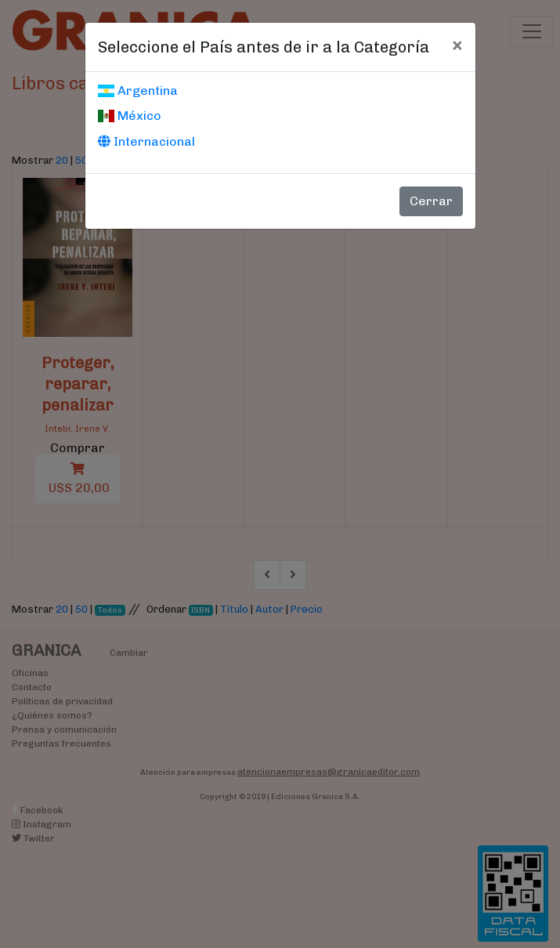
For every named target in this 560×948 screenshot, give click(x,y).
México (130, 116)
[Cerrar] (457, 45)
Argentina (138, 90)
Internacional (146, 141)
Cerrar (431, 201)
